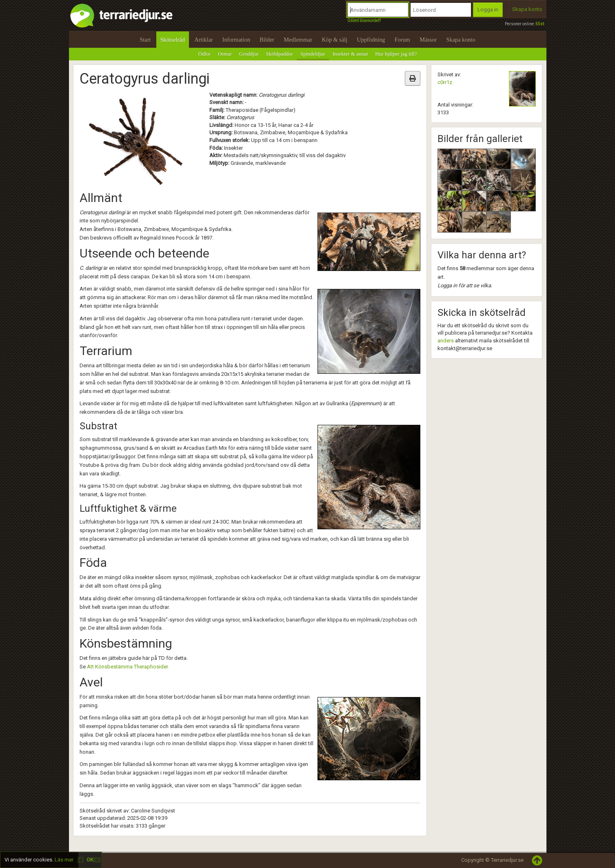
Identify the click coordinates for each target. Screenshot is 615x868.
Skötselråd (173, 40)
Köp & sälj (334, 40)
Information (236, 40)
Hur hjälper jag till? (396, 54)
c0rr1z (445, 82)
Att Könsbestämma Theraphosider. (128, 667)
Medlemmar (298, 40)
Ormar (225, 54)
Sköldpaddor (280, 54)
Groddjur (249, 54)
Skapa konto (527, 9)
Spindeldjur (313, 54)
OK (90, 860)
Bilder (267, 40)
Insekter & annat (350, 54)
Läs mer (64, 860)
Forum (402, 40)
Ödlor (204, 54)
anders (446, 341)
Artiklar (203, 40)
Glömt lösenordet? (364, 21)
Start (145, 40)
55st (540, 24)
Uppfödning (371, 40)
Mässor (428, 40)
